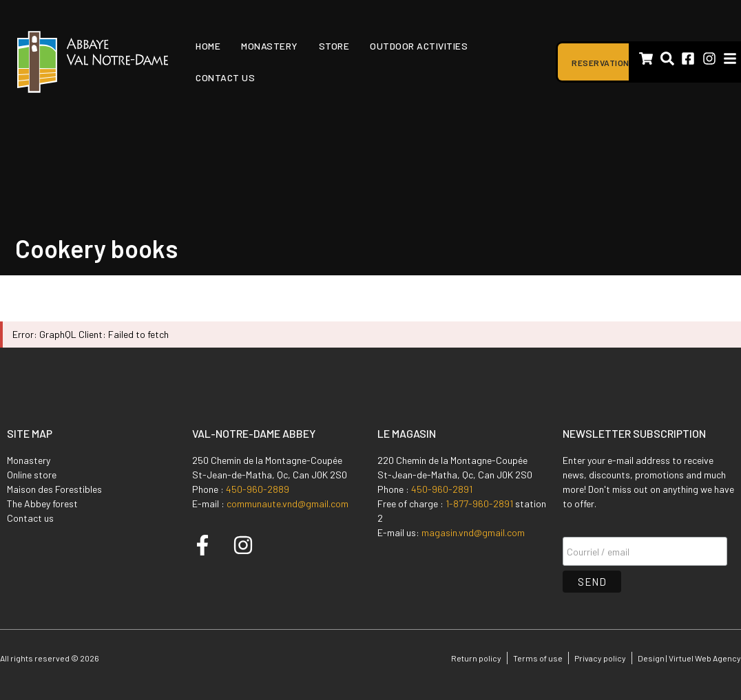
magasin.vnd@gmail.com (473, 532)
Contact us (225, 77)
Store (334, 46)
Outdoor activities (419, 46)
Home (208, 46)
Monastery (270, 46)
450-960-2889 (258, 489)
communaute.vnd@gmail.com (288, 503)
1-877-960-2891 (479, 503)
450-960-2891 (442, 489)
